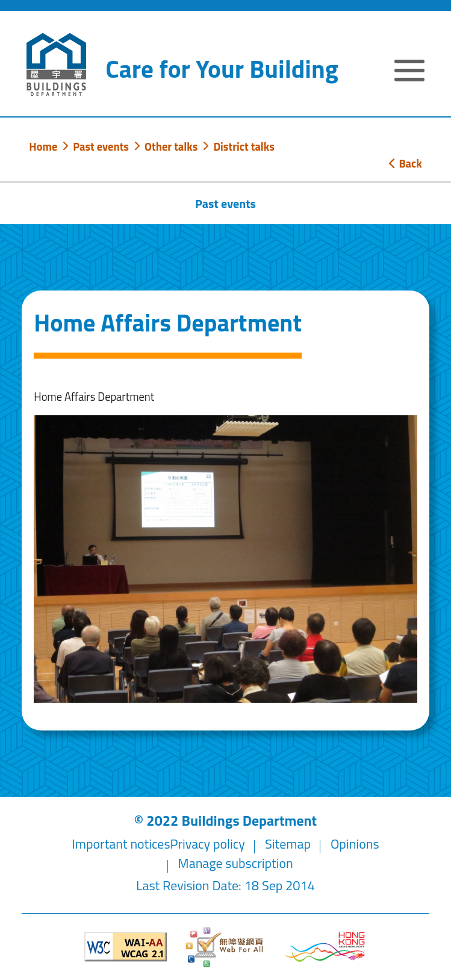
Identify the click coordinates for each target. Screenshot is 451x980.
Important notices (121, 843)
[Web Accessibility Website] (226, 947)
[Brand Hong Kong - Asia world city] (325, 947)
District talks (244, 146)
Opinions (355, 843)
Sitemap (288, 843)
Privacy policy (208, 843)
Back (405, 163)
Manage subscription (235, 863)
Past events (101, 146)
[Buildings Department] (57, 65)
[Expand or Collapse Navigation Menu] (409, 73)
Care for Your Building (222, 69)
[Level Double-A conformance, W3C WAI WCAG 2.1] (126, 947)
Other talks (171, 146)
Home (43, 146)
